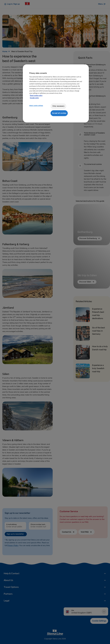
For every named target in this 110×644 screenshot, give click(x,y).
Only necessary (58, 106)
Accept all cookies (59, 113)
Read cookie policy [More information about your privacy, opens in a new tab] (36, 96)
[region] (56, 93)
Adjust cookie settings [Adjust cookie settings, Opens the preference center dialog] (36, 106)
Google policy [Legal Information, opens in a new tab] (34, 98)
